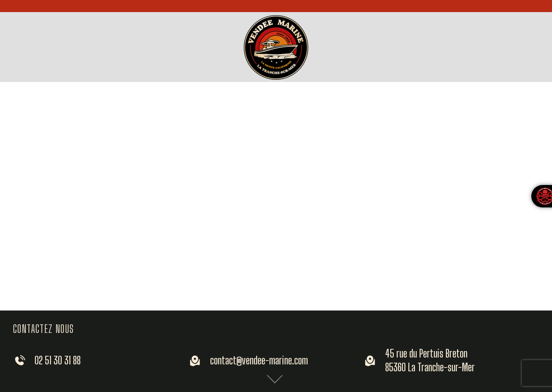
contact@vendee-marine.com (259, 360)
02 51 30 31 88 (58, 360)
